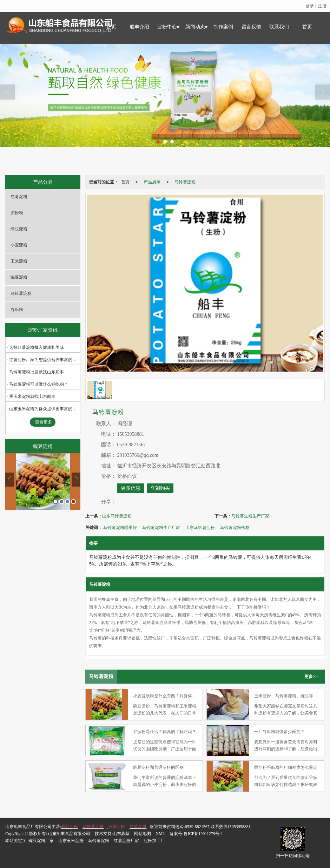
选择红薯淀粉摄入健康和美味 (37, 347)
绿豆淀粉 (19, 229)
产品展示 (152, 182)
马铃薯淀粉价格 (235, 528)
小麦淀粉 (19, 245)
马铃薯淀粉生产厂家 (161, 528)
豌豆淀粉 (19, 277)
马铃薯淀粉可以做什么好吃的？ (39, 384)
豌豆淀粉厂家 (41, 841)
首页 (307, 27)
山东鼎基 (121, 834)
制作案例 (223, 27)
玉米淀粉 (19, 261)
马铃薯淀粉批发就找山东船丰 (37, 372)
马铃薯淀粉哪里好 (120, 528)
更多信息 (131, 488)
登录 (310, 6)
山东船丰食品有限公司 (69, 834)
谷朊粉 (17, 310)
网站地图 (143, 834)
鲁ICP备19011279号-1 (203, 834)
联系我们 (279, 27)
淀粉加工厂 (154, 841)
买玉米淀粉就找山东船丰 (32, 396)
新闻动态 (195, 27)
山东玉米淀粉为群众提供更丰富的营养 (45, 409)
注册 (322, 6)
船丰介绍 (139, 27)
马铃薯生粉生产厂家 (250, 516)
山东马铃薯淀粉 (117, 516)
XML (160, 834)
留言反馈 (251, 27)
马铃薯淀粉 (21, 293)
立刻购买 (160, 488)
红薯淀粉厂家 (126, 841)
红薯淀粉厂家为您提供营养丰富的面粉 (45, 360)
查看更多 (44, 422)
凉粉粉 (17, 213)
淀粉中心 (167, 27)
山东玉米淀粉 (71, 841)
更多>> (311, 677)
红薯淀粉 (19, 197)
